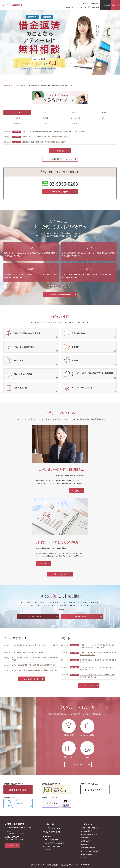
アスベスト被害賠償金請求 (90, 851)
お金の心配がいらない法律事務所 (60, 294)
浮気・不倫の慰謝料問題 (90, 834)
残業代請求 (86, 841)
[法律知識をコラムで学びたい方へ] (18, 790)
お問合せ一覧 (115, 5)
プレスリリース (46, 113)
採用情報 (94, 3)
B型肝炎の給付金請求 (89, 848)
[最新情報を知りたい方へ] (18, 804)
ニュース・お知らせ (82, 3)
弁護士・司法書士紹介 (51, 840)
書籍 (46, 123)
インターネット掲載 (74, 118)
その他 (84, 858)
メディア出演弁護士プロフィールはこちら (60, 159)
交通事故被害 (86, 831)
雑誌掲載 (17, 118)
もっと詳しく (76, 491)
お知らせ (17, 113)
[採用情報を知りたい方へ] (56, 804)
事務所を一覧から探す (82, 617)
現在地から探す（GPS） (37, 617)
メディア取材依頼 (106, 5)
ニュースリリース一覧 (31, 679)
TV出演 (74, 113)
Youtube (74, 123)
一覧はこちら (60, 151)
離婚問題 (85, 838)
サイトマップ (85, 865)
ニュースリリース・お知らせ (53, 846)
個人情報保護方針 (53, 865)
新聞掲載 (46, 118)
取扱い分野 (70, 7)
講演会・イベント (17, 123)
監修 (103, 118)
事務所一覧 (48, 836)
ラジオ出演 (103, 113)
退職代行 (85, 844)
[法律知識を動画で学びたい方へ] (56, 790)
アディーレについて (60, 574)
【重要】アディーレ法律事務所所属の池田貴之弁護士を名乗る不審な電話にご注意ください (46, 85)
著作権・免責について (37, 865)
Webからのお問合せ (60, 192)
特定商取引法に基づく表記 (70, 865)
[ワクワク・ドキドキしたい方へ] (95, 790)
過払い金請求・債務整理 (90, 828)
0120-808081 (12, 837)
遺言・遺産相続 (87, 854)
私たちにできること (53, 832)
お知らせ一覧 (89, 686)
